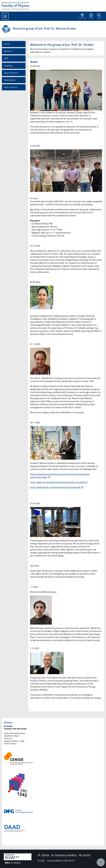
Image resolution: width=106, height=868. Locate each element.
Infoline (43, 855)
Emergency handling (64, 855)
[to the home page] (53, 3)
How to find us (11, 87)
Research (8, 51)
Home (7, 44)
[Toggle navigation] (5, 16)
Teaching (8, 66)
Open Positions (11, 73)
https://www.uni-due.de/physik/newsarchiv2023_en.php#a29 (59, 482)
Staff (6, 58)
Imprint (85, 855)
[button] (91, 16)
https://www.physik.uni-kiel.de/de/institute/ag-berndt (55, 487)
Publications (10, 80)
